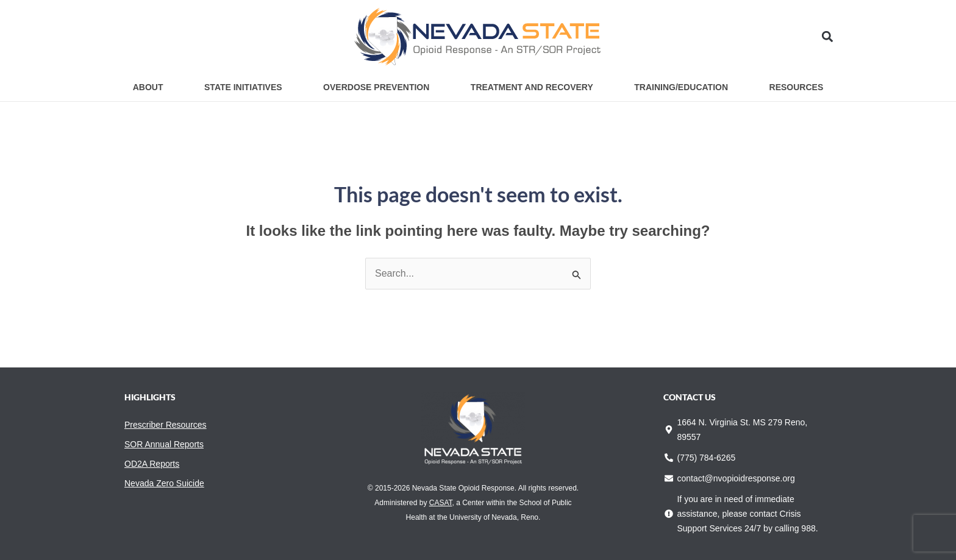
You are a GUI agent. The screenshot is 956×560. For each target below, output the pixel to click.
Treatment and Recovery (532, 87)
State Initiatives (243, 87)
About (148, 87)
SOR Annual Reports (164, 444)
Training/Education (681, 87)
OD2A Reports (152, 464)
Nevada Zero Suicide (164, 483)
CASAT (441, 503)
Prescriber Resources (166, 425)
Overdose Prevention (376, 87)
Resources (797, 87)
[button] (828, 37)
